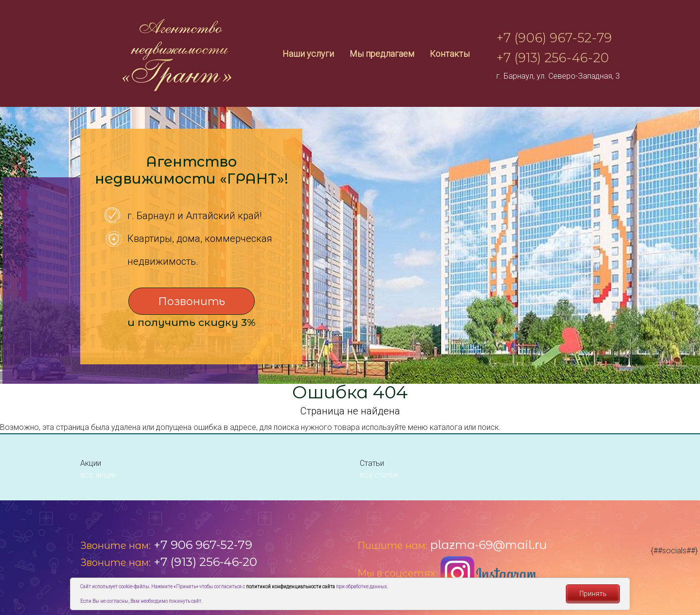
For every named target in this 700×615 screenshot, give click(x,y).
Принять (593, 594)
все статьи (379, 475)
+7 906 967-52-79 (203, 545)
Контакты (450, 54)
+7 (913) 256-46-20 (553, 58)
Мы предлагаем (382, 54)
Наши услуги (308, 54)
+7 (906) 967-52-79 (554, 38)
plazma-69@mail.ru (489, 545)
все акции (98, 475)
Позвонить (192, 301)
